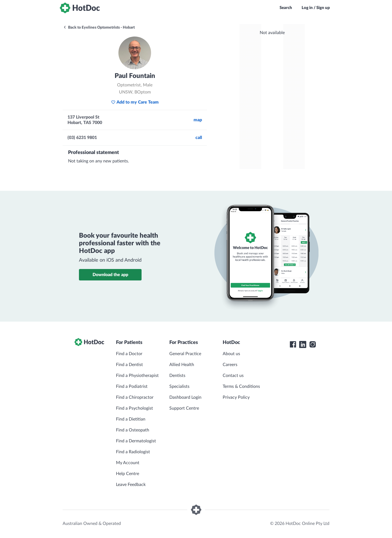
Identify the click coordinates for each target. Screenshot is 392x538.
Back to (99, 28)
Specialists (179, 386)
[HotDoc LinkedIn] (303, 344)
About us (231, 354)
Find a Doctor (129, 354)
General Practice (185, 354)
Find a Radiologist (133, 452)
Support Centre (184, 408)
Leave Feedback (131, 485)
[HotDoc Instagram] (313, 344)
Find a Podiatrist (132, 386)
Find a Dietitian (131, 419)
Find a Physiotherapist (137, 376)
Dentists (177, 376)
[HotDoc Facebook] (293, 344)
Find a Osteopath (133, 430)
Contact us (233, 376)
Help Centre (128, 474)
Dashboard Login (185, 397)
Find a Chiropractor (135, 397)
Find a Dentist (129, 365)
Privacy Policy (236, 397)
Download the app (110, 275)
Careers (230, 365)
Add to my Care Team (135, 102)
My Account (128, 463)
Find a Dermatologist (136, 441)
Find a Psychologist (134, 408)
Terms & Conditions (241, 386)
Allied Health (182, 365)
